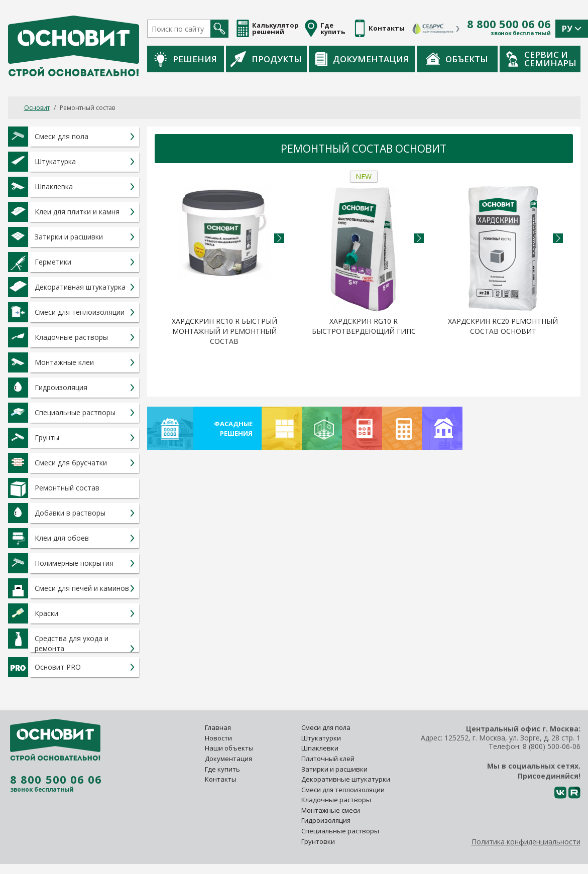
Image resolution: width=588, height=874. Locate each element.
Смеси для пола (326, 727)
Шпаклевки (320, 748)
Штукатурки (321, 738)
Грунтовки (318, 841)
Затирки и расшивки (334, 769)
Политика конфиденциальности (526, 842)
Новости (218, 738)
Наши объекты (229, 748)
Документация (362, 59)
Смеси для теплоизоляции (343, 790)
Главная (218, 727)
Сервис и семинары (541, 59)
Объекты (457, 59)
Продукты (266, 59)
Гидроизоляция (327, 820)
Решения (186, 59)
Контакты (221, 779)
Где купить (222, 769)
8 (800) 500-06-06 (552, 746)
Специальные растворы (340, 831)
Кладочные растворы (336, 800)
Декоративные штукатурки (346, 779)
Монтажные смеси (331, 810)
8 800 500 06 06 (509, 24)
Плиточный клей (329, 759)
